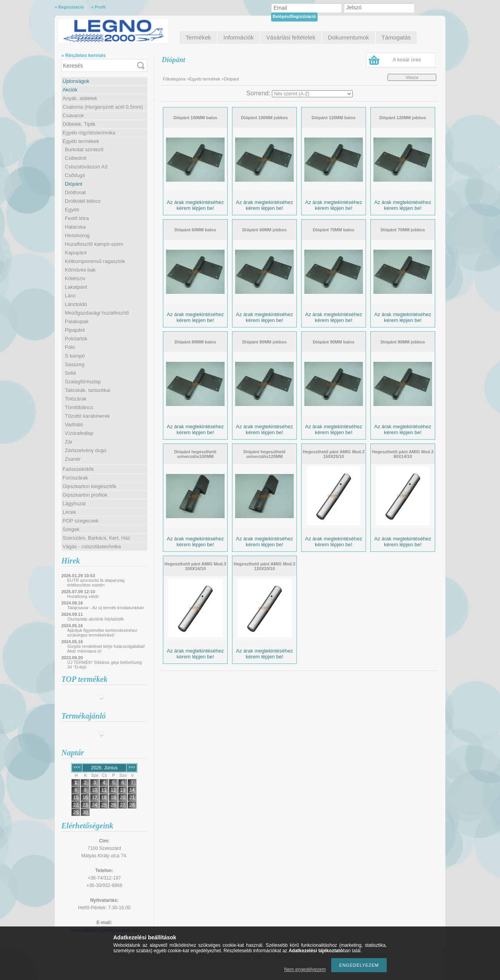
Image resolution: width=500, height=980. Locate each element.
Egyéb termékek (81, 141)
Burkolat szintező (84, 149)
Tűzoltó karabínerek (87, 416)
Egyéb (72, 210)
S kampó (75, 356)
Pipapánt (75, 330)
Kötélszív (75, 278)
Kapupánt (76, 253)
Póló (70, 347)
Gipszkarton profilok (85, 495)
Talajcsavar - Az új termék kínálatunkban (106, 608)
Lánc (70, 296)
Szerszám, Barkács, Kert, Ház (96, 538)
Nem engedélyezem (305, 969)
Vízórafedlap (79, 433)
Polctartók (76, 339)
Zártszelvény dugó (86, 450)
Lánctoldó (76, 304)
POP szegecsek (80, 521)
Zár (69, 442)
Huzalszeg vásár (83, 596)
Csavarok (73, 115)
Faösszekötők (78, 469)
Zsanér (73, 459)
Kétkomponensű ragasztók (95, 261)
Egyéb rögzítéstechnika (89, 133)
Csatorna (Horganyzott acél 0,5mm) (103, 107)
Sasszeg (75, 364)
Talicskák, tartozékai (87, 390)
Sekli (70, 373)
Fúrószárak (75, 478)
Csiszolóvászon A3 (86, 167)
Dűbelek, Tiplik (79, 124)
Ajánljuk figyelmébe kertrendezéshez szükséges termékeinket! (102, 633)
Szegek (71, 529)
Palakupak (77, 321)
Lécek (69, 512)
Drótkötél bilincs (83, 201)
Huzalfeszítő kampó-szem (94, 244)
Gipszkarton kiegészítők (89, 486)
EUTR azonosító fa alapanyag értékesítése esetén (96, 583)
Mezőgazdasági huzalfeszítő (97, 313)
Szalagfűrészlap (83, 382)
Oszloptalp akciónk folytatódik (96, 619)
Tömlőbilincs (79, 407)
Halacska (75, 227)
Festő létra (77, 218)
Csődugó (75, 175)
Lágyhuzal (74, 503)
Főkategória (174, 79)
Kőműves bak (80, 270)
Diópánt (74, 184)
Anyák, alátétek (80, 98)
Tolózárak (76, 399)
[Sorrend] (312, 94)
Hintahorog (77, 235)
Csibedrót (76, 158)
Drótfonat (75, 192)
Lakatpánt (76, 287)
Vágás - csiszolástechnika (92, 546)
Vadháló (74, 425)
